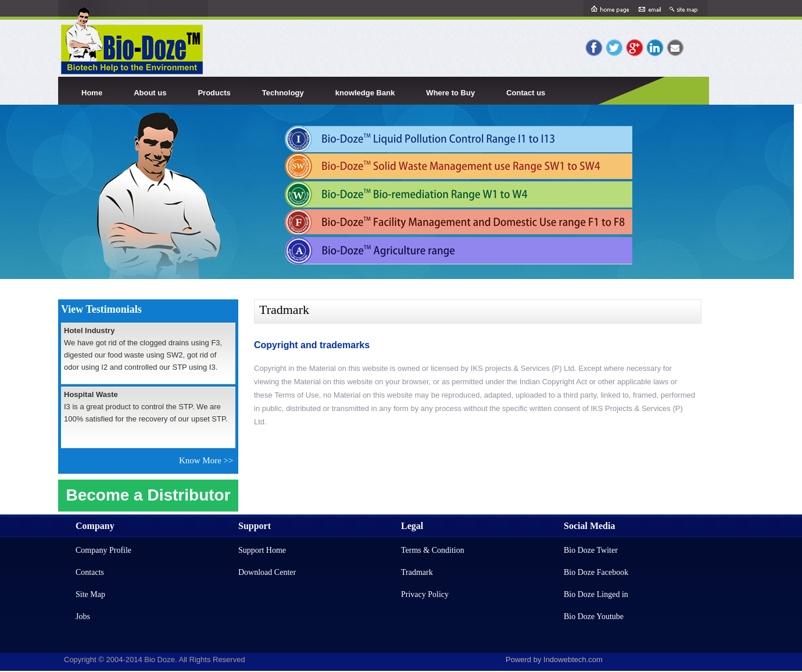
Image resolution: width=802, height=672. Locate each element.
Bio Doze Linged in (596, 594)
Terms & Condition (433, 550)
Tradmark (417, 572)
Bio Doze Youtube (594, 616)
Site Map (90, 594)
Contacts (90, 572)
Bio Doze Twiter (591, 550)
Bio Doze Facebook (596, 572)
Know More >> (208, 460)
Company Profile (103, 550)
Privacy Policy (425, 594)
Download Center (267, 572)
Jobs (83, 616)
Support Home (262, 550)
